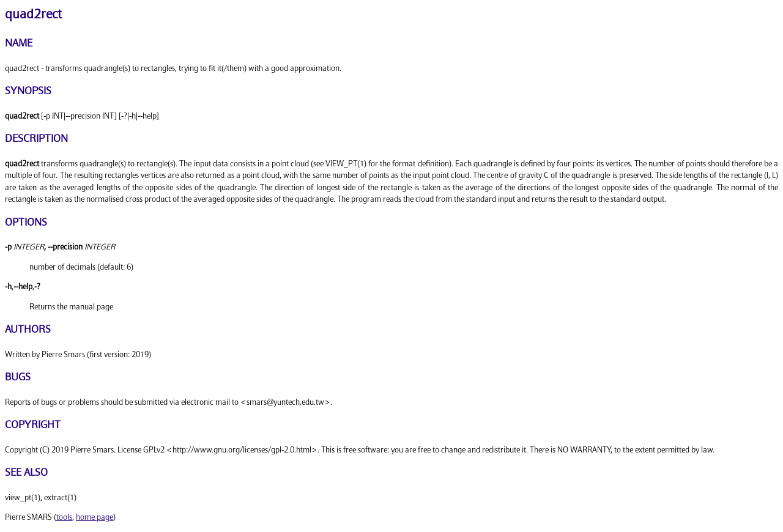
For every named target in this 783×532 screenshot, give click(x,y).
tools (64, 517)
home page (95, 517)
